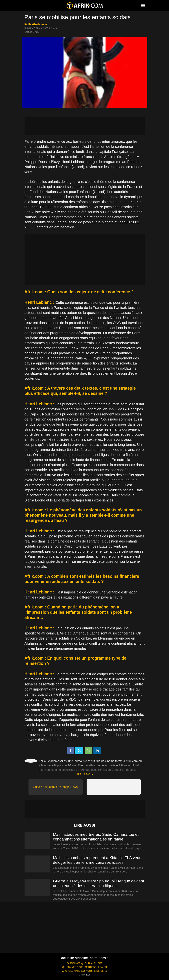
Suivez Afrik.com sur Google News (55, 787)
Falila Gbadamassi (36, 24)
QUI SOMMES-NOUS (73, 967)
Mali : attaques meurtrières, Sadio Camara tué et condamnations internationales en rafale (96, 837)
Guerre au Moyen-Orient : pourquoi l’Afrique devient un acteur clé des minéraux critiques (99, 883)
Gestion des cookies (97, 971)
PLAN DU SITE (95, 963)
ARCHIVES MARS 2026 (74, 971)
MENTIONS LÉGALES (96, 967)
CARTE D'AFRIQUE (76, 963)
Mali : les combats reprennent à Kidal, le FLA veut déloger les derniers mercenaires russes (97, 860)
